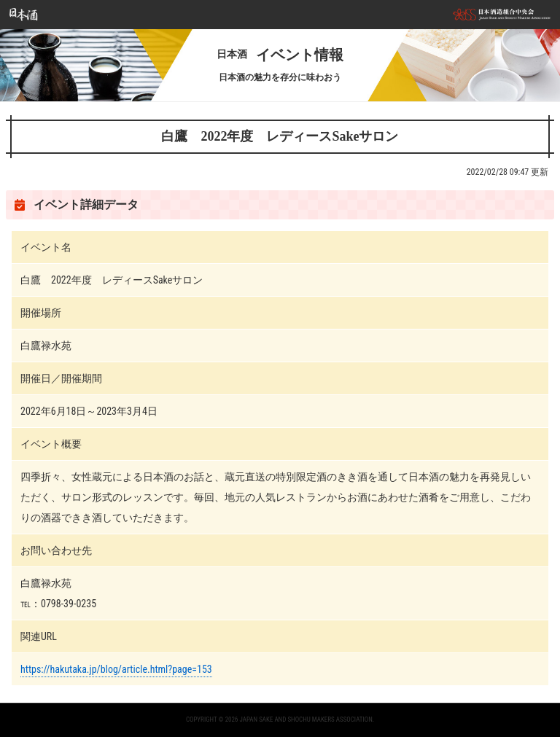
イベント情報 (280, 55)
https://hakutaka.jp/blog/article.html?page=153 (116, 669)
